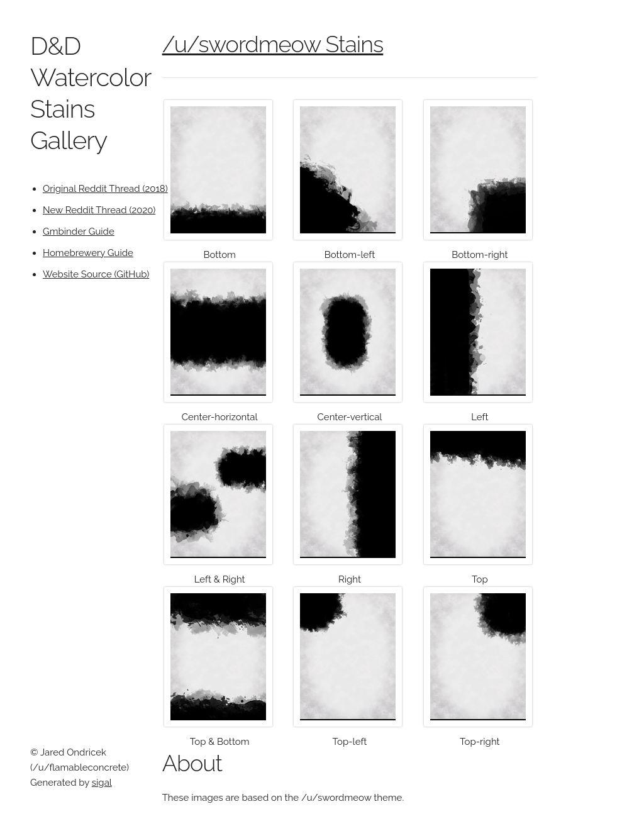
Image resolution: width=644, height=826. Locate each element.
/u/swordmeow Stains (273, 44)
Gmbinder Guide (79, 232)
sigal (102, 783)
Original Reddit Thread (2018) (105, 189)
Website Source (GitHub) (96, 274)
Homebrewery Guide (88, 253)
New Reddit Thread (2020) (99, 210)
